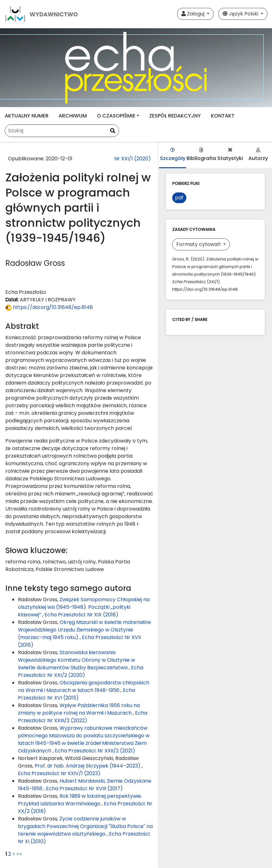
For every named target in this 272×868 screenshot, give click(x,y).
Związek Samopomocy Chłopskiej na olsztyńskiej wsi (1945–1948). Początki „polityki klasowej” (84, 607)
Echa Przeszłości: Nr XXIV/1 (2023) (59, 773)
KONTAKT (223, 116)
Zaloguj (193, 14)
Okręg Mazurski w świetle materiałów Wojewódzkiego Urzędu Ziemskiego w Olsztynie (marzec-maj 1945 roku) (85, 630)
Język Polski (241, 14)
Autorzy (258, 155)
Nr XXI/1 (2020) (133, 159)
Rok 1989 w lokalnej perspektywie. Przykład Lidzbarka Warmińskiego (80, 800)
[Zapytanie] (62, 131)
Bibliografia (201, 155)
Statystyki (230, 155)
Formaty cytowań (199, 244)
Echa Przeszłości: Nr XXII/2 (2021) (95, 751)
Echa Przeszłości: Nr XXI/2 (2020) (81, 671)
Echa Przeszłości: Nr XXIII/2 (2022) (83, 717)
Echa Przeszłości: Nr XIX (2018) (81, 615)
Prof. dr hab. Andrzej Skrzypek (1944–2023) (88, 766)
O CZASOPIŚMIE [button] (116, 116)
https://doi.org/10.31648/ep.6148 (49, 307)
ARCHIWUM (73, 116)
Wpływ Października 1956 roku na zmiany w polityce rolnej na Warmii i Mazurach (79, 709)
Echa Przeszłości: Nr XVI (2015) (76, 694)
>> (19, 854)
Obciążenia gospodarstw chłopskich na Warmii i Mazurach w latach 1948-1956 (84, 686)
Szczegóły (173, 155)
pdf (179, 198)
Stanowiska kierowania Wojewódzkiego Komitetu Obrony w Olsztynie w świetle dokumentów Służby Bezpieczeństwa (76, 660)
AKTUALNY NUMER (27, 116)
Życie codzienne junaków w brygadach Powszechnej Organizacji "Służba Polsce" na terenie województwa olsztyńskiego (85, 826)
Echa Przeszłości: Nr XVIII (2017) (84, 788)
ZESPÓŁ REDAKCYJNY (175, 116)
